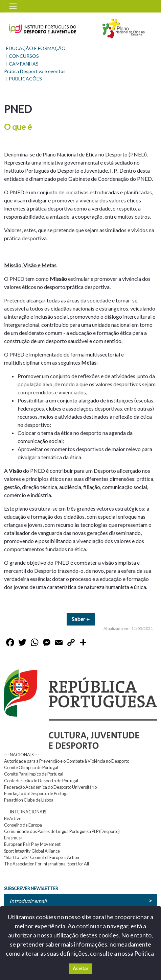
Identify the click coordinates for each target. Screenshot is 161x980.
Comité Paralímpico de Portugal (34, 774)
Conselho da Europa (23, 825)
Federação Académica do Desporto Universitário (50, 787)
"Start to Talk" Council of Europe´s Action (42, 857)
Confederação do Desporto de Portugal (41, 781)
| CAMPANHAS (22, 64)
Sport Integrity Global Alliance (32, 851)
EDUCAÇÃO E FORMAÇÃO (36, 48)
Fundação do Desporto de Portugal (37, 793)
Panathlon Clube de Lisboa (29, 800)
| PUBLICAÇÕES (24, 79)
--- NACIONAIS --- (22, 755)
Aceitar (80, 968)
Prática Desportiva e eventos (35, 71)
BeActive (13, 818)
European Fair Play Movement (32, 844)
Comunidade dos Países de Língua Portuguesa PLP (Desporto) (62, 831)
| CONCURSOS (22, 56)
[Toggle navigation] (13, 6)
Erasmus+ (14, 838)
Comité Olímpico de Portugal (31, 767)
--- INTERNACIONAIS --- (28, 812)
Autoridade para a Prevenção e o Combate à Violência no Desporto (67, 761)
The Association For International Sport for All (47, 864)
